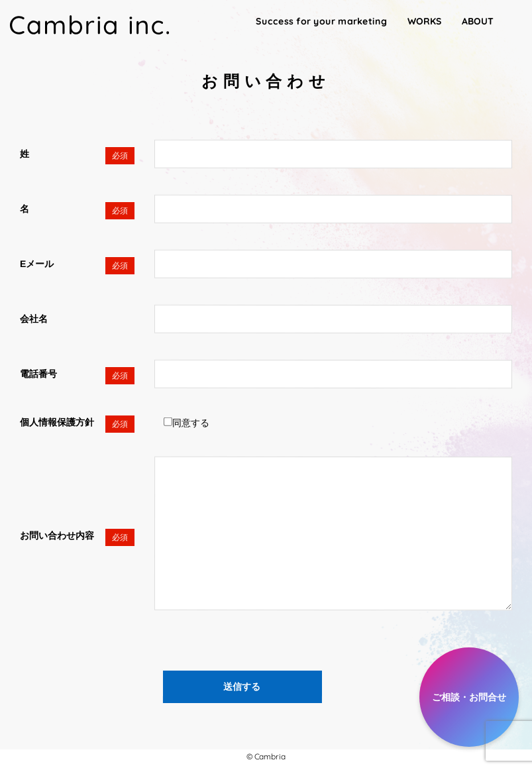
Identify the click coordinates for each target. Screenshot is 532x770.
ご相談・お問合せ (469, 697)
